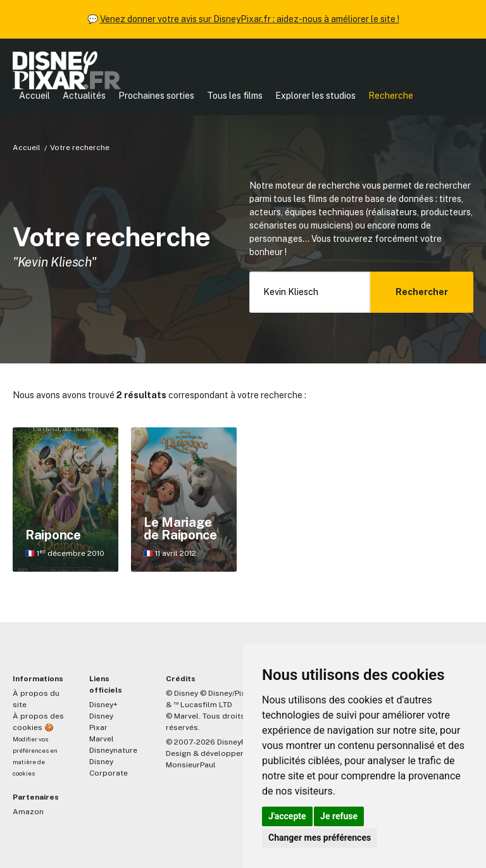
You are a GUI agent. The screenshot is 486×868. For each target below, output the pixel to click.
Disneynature (113, 750)
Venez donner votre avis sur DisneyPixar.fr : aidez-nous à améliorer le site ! (250, 19)
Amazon (28, 812)
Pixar (98, 727)
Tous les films (235, 96)
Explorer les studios (315, 96)
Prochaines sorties (156, 96)
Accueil (34, 96)
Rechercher (422, 292)
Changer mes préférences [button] (320, 838)
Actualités (84, 96)
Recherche (391, 96)
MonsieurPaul (191, 765)
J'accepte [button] (287, 816)
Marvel (102, 739)
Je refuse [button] (339, 816)
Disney (101, 716)
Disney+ (103, 705)
